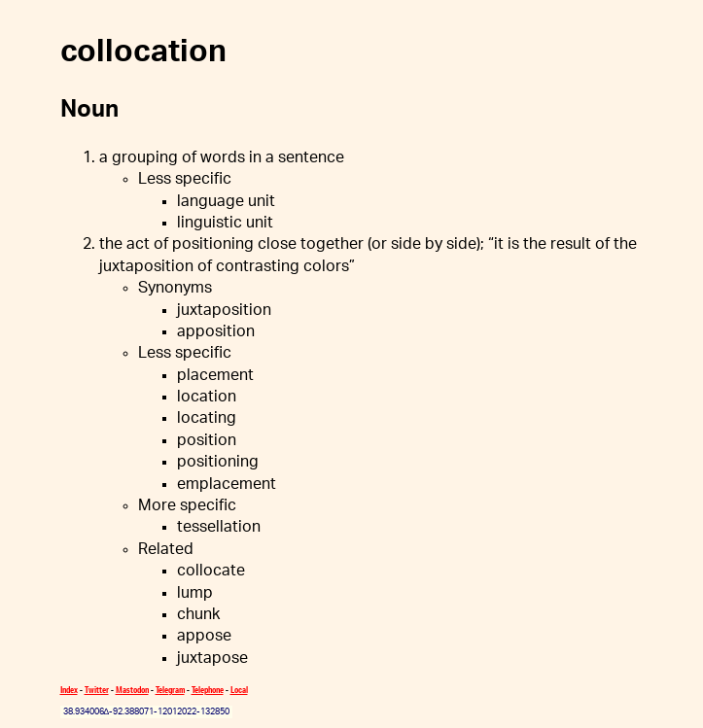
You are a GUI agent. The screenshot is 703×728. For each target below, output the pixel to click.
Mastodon (132, 690)
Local (239, 690)
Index (69, 690)
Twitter (97, 690)
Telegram (170, 690)
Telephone (208, 690)
